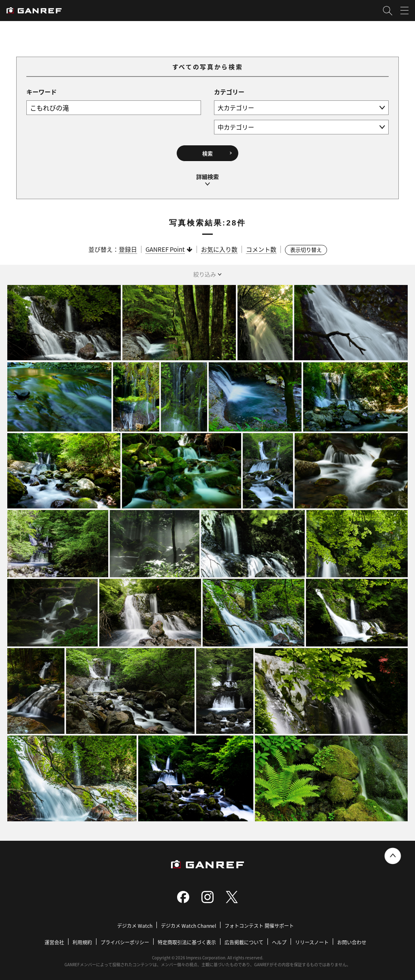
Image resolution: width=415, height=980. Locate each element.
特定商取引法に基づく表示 (187, 939)
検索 (207, 152)
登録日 (128, 246)
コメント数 (261, 246)
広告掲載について (244, 939)
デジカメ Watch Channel (188, 922)
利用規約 (82, 939)
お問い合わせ (352, 939)
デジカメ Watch (135, 922)
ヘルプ (279, 939)
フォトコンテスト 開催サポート (259, 922)
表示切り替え (306, 246)
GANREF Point (165, 246)
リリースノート (312, 939)
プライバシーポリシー (125, 939)
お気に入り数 (219, 246)
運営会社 (54, 939)
